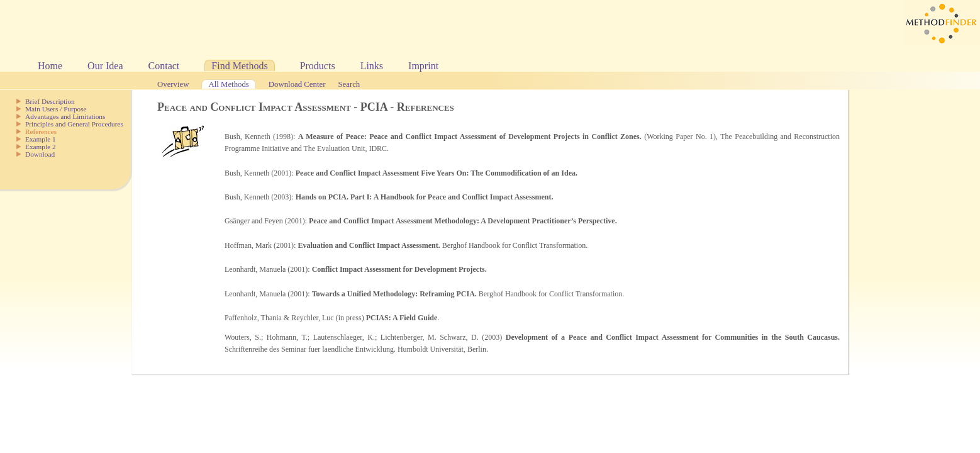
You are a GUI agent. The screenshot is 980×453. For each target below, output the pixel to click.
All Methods (228, 84)
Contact (164, 66)
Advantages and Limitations (65, 116)
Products (318, 66)
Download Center (297, 84)
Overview (173, 84)
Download (40, 154)
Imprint (423, 66)
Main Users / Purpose (56, 109)
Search (349, 84)
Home (50, 66)
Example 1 (41, 139)
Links (372, 66)
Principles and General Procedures (74, 124)
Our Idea (105, 66)
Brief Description (50, 101)
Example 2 (41, 147)
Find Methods (239, 66)
